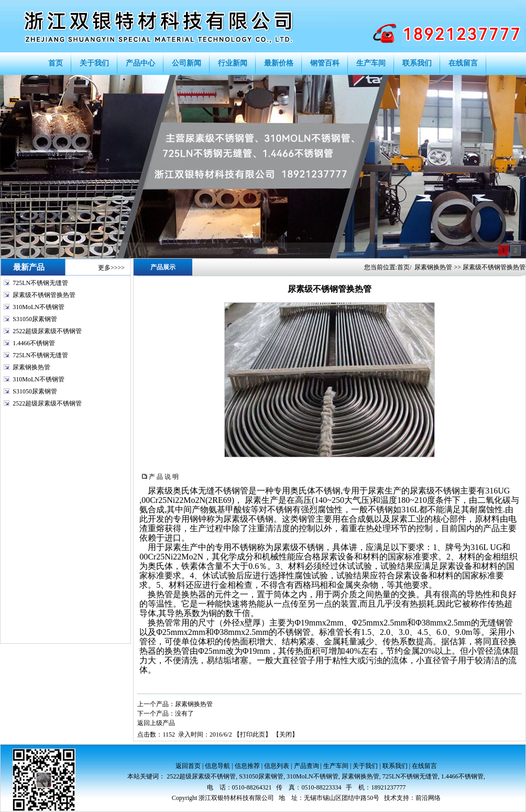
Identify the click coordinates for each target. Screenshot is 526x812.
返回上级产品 (156, 723)
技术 (390, 798)
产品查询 (306, 766)
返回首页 (188, 766)
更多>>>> (111, 268)
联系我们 (395, 766)
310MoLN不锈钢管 (39, 307)
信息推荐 (247, 766)
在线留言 (424, 766)
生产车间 (336, 766)
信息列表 (277, 766)
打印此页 (253, 734)
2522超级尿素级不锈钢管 (47, 331)
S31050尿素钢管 (35, 319)
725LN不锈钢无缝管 (40, 283)
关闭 (286, 734)
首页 (403, 267)
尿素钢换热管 (31, 367)
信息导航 (217, 766)
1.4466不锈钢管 (34, 343)
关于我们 (365, 766)
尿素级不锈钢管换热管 (44, 295)
